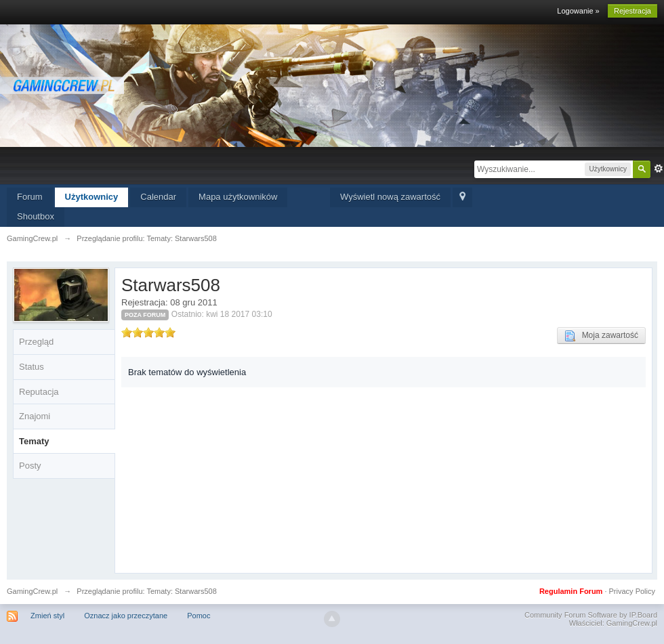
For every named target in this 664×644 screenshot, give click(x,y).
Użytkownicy (92, 197)
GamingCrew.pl (32, 591)
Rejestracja (632, 11)
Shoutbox (36, 216)
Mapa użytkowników (238, 197)
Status (32, 367)
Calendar (158, 197)
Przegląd (36, 342)
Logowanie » (578, 11)
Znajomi (35, 416)
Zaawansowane (659, 169)
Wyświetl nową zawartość (390, 197)
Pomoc (199, 616)
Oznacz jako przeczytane (126, 616)
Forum (30, 197)
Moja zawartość (601, 336)
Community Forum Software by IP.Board (591, 615)
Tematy (34, 441)
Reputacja (39, 392)
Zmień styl (47, 616)
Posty (30, 466)
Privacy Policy (632, 591)
